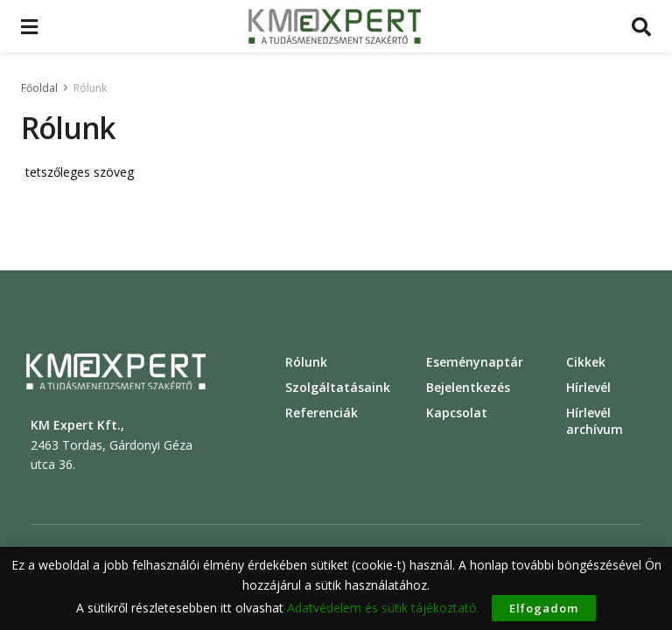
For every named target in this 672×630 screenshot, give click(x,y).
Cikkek (586, 362)
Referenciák (322, 413)
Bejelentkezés (468, 387)
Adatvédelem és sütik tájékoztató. (383, 608)
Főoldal (39, 88)
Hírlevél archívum (595, 421)
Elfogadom (544, 608)
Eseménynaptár (475, 362)
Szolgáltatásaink (338, 387)
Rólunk (90, 88)
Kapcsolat (457, 413)
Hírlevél (588, 387)
